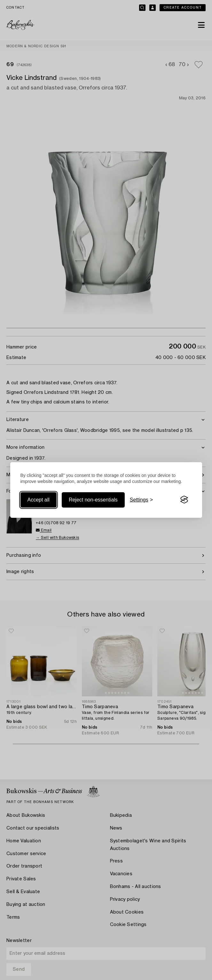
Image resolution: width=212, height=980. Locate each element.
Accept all (39, 500)
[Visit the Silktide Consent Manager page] (184, 500)
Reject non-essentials (93, 500)
